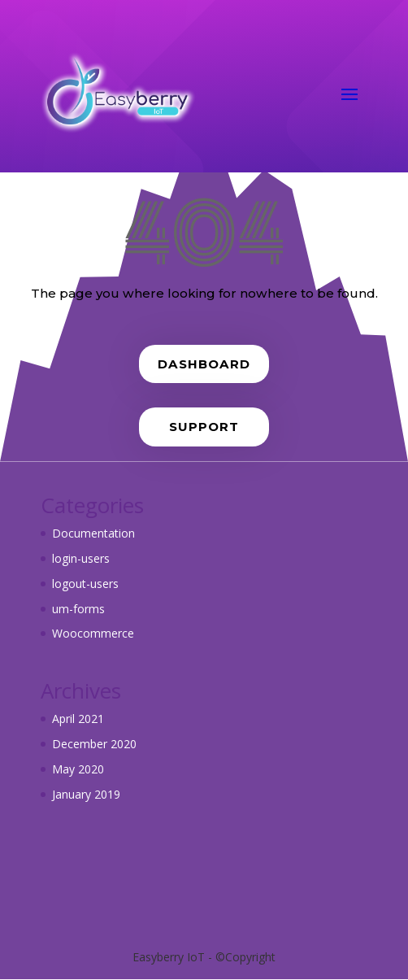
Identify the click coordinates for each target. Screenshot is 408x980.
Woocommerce (93, 633)
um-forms (78, 609)
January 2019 (86, 794)
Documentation (93, 533)
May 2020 (78, 769)
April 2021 (78, 719)
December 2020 (94, 744)
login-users (81, 558)
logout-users (85, 584)
